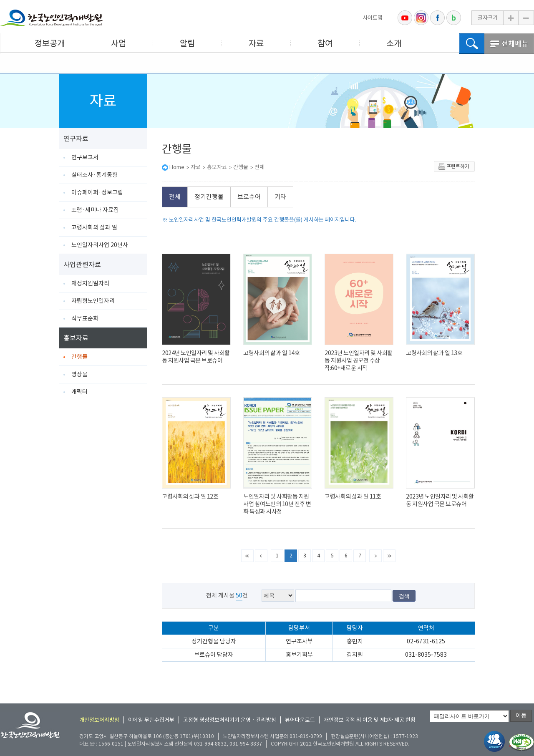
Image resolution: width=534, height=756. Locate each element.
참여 (325, 43)
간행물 (79, 357)
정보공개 (50, 43)
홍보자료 (76, 338)
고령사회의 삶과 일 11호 (353, 496)
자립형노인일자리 (93, 301)
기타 (280, 197)
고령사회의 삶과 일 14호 (271, 353)
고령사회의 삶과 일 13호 (434, 353)
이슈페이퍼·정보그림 (97, 192)
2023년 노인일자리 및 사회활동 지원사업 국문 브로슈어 (440, 500)
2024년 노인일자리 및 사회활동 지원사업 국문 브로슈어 (196, 357)
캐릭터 (79, 392)
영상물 (79, 374)
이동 (521, 716)
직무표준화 (85, 318)
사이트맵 (373, 18)
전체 (259, 167)
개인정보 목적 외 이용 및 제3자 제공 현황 (370, 720)
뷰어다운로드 (300, 720)
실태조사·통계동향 (94, 175)
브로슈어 (249, 197)
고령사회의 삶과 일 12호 (190, 496)
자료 (256, 43)
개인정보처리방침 (99, 720)
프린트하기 (454, 166)
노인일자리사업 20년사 (100, 245)
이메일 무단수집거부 (151, 720)
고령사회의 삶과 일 (94, 227)
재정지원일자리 (90, 283)
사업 (118, 43)
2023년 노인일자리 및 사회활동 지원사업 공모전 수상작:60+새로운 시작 (359, 360)
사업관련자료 (82, 265)
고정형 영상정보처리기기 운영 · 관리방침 (230, 720)
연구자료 (76, 139)
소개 (394, 43)
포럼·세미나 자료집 (95, 210)
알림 (187, 43)
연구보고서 (85, 157)
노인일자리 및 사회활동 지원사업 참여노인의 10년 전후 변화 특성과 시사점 (277, 504)
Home (177, 167)
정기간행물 (209, 197)
